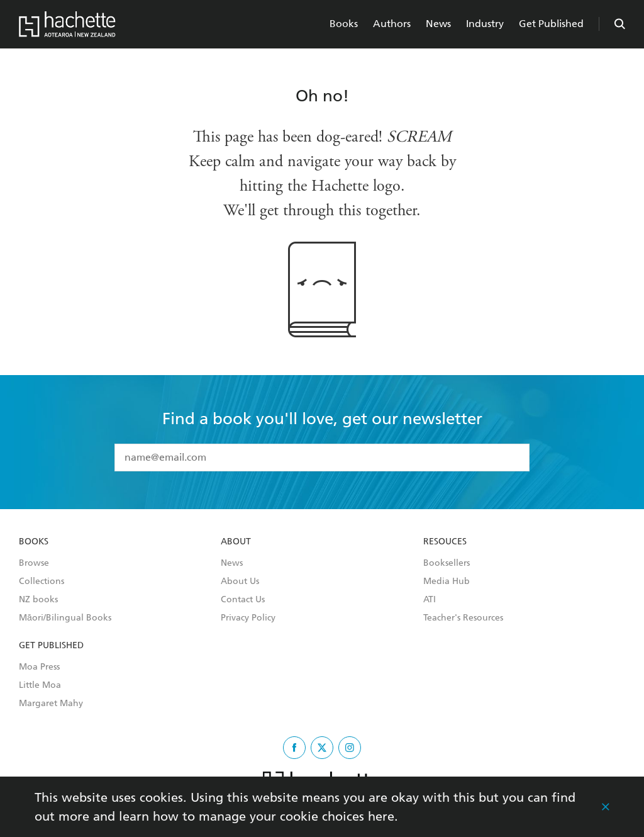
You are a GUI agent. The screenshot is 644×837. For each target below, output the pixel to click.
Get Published (551, 24)
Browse (34, 563)
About (236, 542)
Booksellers (447, 563)
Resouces (445, 542)
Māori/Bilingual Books (65, 618)
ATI (430, 600)
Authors (392, 24)
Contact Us (243, 600)
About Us (240, 581)
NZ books (38, 600)
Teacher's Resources (463, 618)
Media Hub (447, 581)
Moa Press (39, 667)
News (438, 24)
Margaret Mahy (51, 704)
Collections (42, 581)
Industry (485, 24)
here (381, 816)
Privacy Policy (248, 618)
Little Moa (40, 685)
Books (344, 24)
